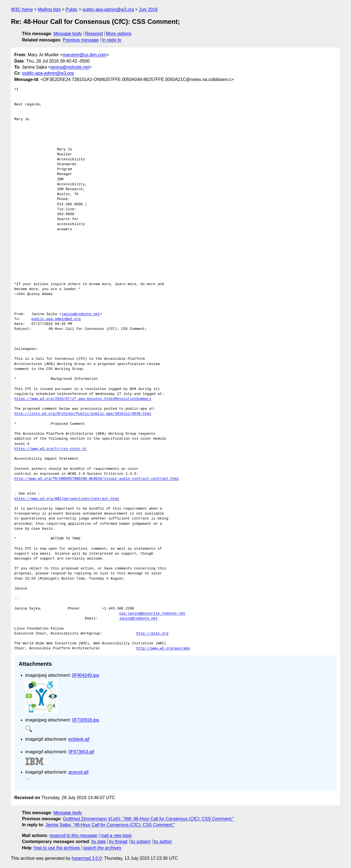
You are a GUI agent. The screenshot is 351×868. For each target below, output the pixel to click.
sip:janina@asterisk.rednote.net (152, 614)
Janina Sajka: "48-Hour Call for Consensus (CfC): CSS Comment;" (110, 825)
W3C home (22, 9)
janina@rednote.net (70, 67)
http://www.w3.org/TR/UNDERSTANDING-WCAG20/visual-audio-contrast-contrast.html (97, 479)
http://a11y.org (152, 634)
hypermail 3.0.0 (87, 858)
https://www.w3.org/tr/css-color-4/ (51, 449)
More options (119, 34)
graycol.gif (78, 772)
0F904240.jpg (86, 675)
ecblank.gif (79, 739)
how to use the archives (57, 848)
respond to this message (73, 835)
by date (98, 842)
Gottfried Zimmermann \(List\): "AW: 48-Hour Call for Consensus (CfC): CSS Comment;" (148, 819)
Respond (94, 34)
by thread (118, 842)
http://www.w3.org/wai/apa (163, 648)
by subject (140, 842)
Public (72, 9)
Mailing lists (49, 9)
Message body (68, 34)
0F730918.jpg (86, 720)
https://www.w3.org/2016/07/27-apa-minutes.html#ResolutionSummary (83, 399)
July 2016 (148, 9)
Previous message (81, 40)
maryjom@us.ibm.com (84, 55)
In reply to (112, 40)
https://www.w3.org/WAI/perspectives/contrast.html (67, 499)
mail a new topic (116, 835)
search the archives (102, 848)
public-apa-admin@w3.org (108, 9)
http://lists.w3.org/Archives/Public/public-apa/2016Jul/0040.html (83, 414)
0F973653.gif (81, 752)
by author (163, 842)
